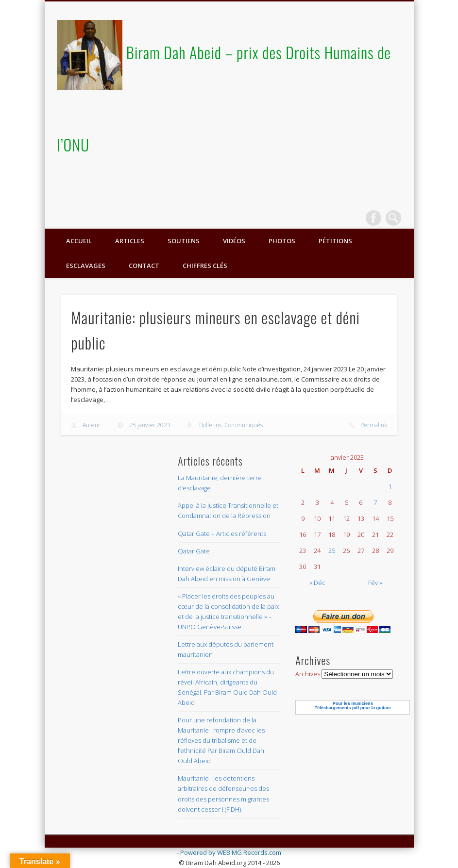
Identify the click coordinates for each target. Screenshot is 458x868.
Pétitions (335, 241)
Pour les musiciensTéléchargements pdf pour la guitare (353, 706)
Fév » (375, 583)
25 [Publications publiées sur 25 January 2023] (332, 551)
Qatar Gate (194, 551)
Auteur (92, 425)
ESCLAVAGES (86, 266)
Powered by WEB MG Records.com (231, 852)
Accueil (79, 241)
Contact (144, 266)
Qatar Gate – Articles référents (222, 534)
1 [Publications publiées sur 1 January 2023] (390, 486)
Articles (130, 241)
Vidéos (234, 241)
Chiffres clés (205, 266)
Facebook (373, 218)
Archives (308, 674)
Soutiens (184, 241)
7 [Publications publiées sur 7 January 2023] (375, 502)
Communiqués (244, 425)
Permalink (374, 425)
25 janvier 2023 (150, 425)
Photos (282, 241)
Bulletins (210, 425)
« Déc (317, 583)
